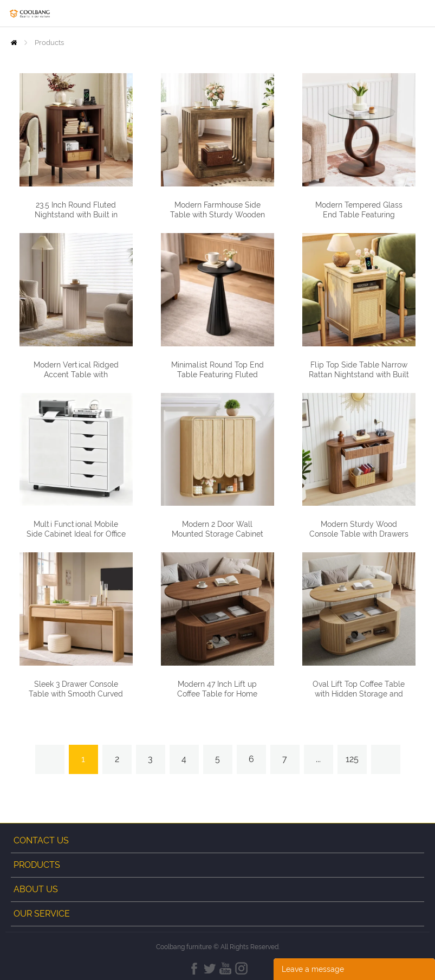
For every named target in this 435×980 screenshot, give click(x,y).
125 (352, 759)
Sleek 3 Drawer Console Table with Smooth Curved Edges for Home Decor (76, 694)
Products (49, 43)
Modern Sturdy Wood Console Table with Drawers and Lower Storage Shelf (359, 534)
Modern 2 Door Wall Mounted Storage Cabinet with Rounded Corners (217, 534)
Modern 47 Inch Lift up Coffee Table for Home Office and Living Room (217, 694)
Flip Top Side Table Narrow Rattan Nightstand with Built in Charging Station (359, 375)
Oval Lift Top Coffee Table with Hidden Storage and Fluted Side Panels (359, 694)
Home (14, 43)
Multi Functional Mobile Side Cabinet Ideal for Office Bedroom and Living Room (76, 534)
